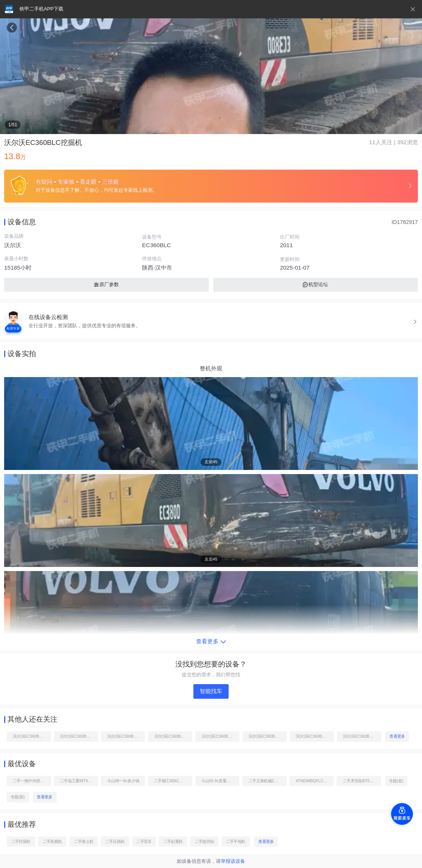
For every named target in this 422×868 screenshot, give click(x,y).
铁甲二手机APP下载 (41, 9)
